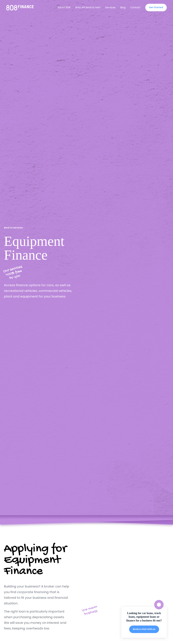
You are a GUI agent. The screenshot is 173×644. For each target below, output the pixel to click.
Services (110, 7)
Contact (135, 7)
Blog (123, 7)
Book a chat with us (144, 629)
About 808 (64, 7)
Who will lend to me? (88, 7)
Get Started (156, 7)
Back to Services (13, 228)
